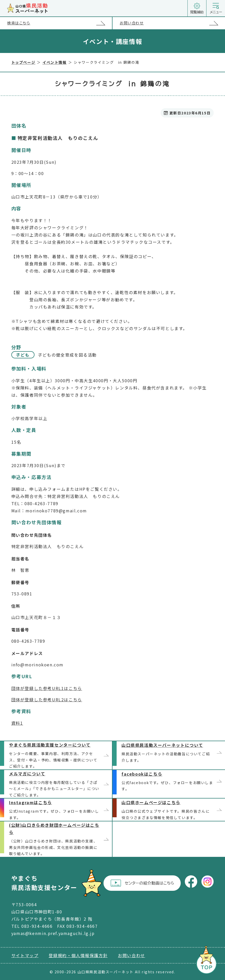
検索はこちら (60, 23)
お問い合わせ (172, 23)
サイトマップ (25, 955)
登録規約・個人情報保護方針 (78, 955)
